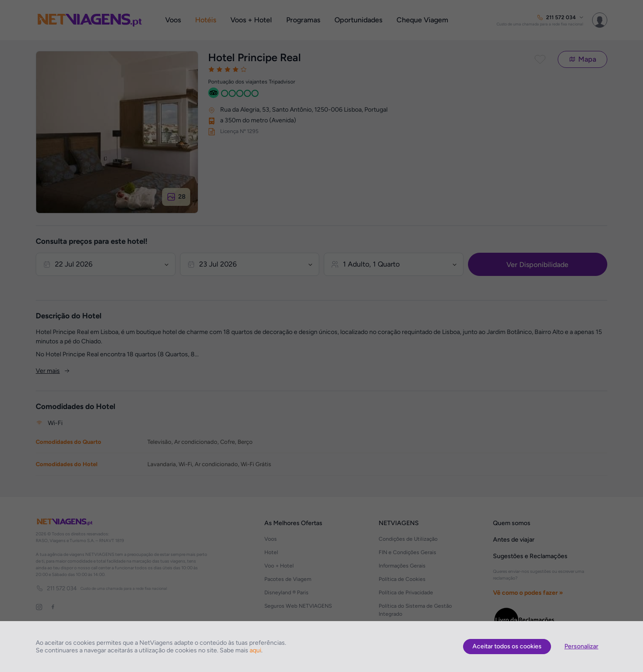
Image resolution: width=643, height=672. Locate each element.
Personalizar (581, 646)
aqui (255, 650)
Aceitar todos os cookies (507, 646)
